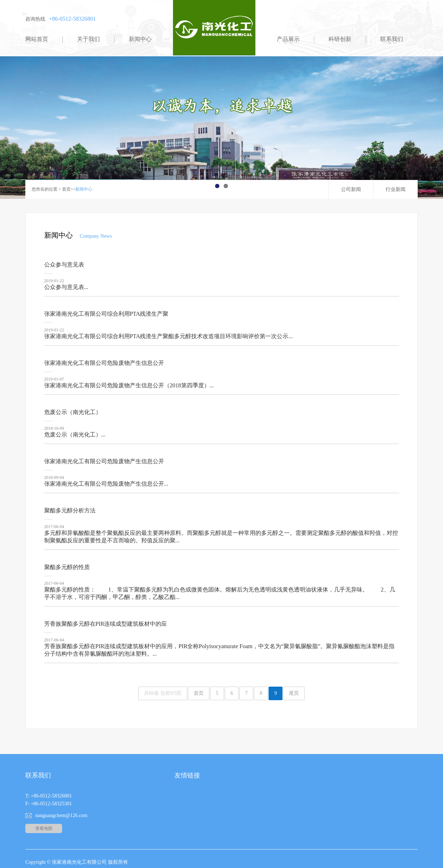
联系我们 (392, 39)
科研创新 (340, 39)
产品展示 (288, 39)
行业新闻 (396, 189)
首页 (66, 189)
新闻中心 (140, 39)
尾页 (294, 693)
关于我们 (88, 39)
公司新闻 (351, 189)
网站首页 (37, 39)
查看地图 (44, 828)
